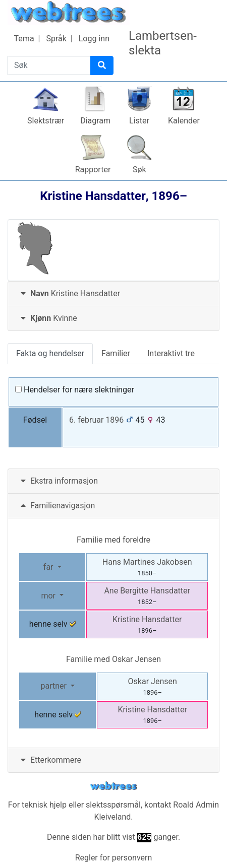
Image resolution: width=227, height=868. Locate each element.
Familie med (113, 659)
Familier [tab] (116, 353)
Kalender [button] (184, 121)
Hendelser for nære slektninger (75, 390)
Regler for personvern (114, 858)
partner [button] (54, 686)
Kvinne (48, 318)
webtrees (113, 786)
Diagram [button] (95, 121)
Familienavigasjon (56, 506)
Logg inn (94, 39)
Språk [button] (56, 39)
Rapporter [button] (93, 170)
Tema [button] (24, 39)
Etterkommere (50, 760)
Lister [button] (139, 121)
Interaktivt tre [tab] (171, 353)
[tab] (113, 294)
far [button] (49, 567)
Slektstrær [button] (46, 121)
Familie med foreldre (113, 540)
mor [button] (49, 596)
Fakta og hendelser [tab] (50, 353)
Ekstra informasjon (58, 481)
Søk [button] (139, 170)
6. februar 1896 (96, 420)
